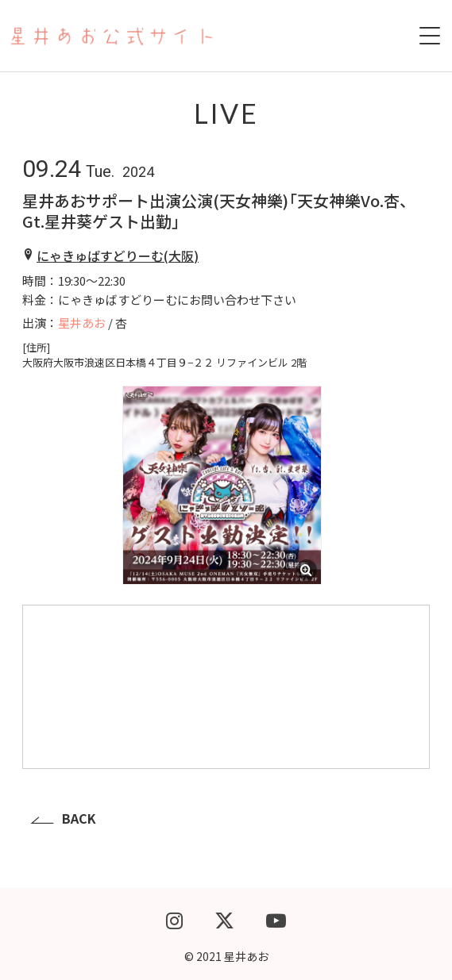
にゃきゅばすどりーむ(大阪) (118, 256)
